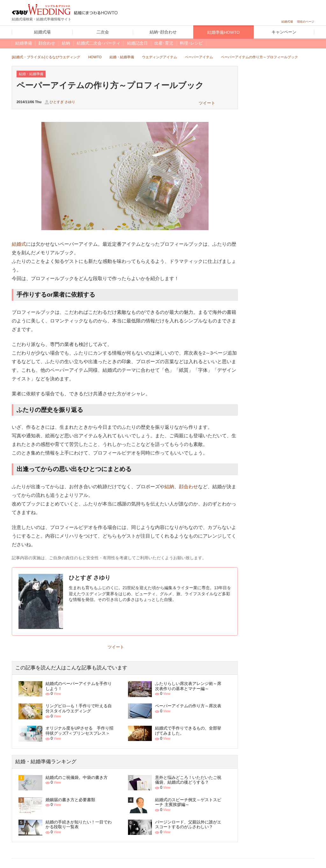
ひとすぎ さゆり (62, 102)
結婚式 (19, 244)
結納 (169, 487)
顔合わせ (188, 487)
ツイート (207, 103)
